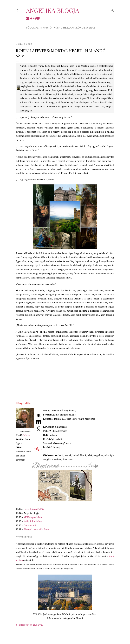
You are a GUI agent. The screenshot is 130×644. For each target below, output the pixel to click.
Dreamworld (30, 525)
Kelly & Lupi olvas (33, 521)
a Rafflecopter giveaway (29, 625)
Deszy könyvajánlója (34, 509)
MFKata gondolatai (33, 517)
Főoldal (32, 28)
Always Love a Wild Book (36, 529)
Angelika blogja (53, 10)
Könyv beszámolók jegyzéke (74, 28)
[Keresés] (112, 9)
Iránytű (46, 28)
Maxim (27, 435)
